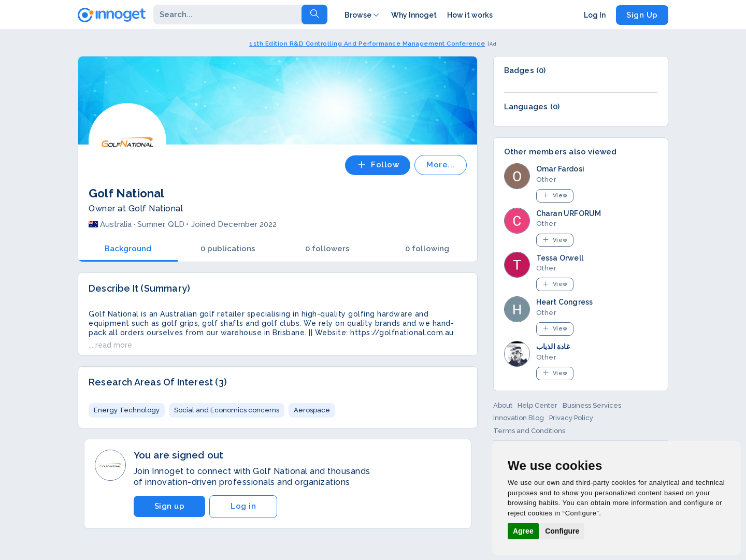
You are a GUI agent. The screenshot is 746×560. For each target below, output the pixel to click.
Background (128, 249)
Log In (595, 15)
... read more (110, 345)
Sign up (170, 506)
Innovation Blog (519, 418)
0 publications (228, 249)
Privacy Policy (571, 418)
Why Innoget (414, 15)
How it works (470, 15)
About (503, 405)
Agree (523, 531)
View (555, 195)
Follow (378, 165)
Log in (243, 506)
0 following (427, 249)
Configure (562, 531)
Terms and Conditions (529, 431)
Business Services (592, 405)
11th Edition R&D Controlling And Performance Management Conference (367, 44)
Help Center (537, 405)
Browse (363, 15)
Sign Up (642, 15)
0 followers (327, 249)
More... (441, 165)
